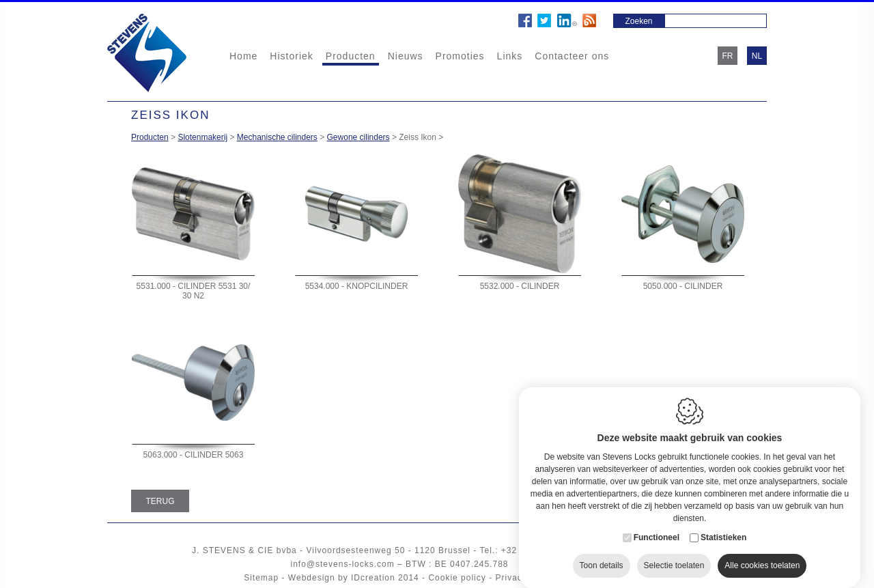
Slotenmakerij (202, 137)
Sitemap (261, 578)
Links (510, 56)
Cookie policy (457, 578)
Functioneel (657, 527)
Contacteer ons (572, 56)
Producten (351, 56)
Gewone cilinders (358, 137)
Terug (160, 501)
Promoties (460, 56)
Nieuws (406, 56)
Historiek (291, 56)
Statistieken (723, 527)
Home (243, 56)
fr (728, 56)
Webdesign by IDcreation (342, 578)
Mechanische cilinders (277, 137)
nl (757, 56)
